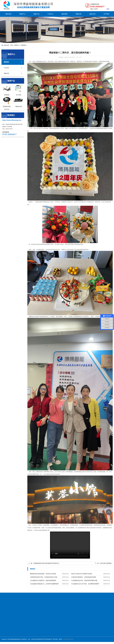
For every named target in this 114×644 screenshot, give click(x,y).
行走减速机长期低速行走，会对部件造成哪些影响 (44, 584)
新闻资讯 (24, 45)
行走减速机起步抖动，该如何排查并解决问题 (84, 580)
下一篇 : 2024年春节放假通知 (103, 563)
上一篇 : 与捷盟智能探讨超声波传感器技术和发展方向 (44, 563)
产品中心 (50, 14)
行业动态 (6, 68)
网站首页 (8, 14)
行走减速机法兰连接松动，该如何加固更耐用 (43, 580)
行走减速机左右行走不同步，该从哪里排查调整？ (86, 584)
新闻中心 (22, 14)
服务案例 (64, 14)
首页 (12, 45)
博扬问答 (78, 14)
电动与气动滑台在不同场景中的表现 (82, 574)
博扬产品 (36, 14)
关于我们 (106, 14)
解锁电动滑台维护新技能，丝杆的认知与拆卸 (43, 574)
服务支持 (92, 14)
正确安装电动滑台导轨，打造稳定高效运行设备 (44, 577)
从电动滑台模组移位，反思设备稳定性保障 (84, 577)
